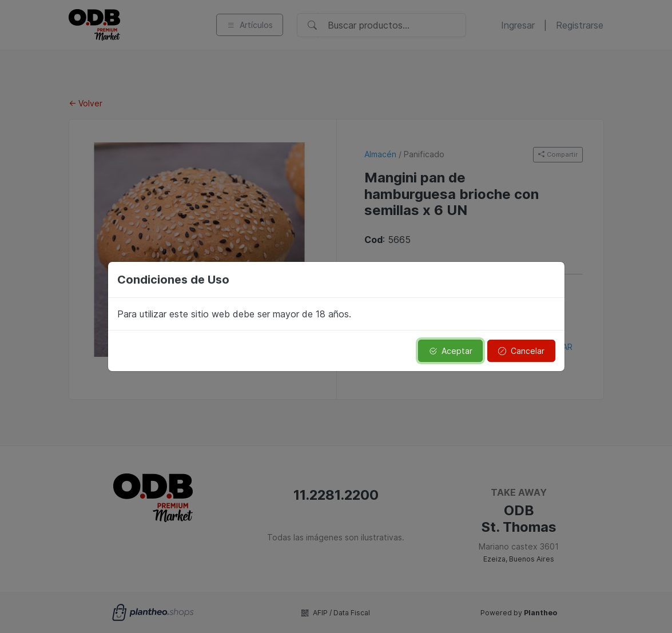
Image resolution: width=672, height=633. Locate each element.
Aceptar (451, 351)
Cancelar (521, 351)
